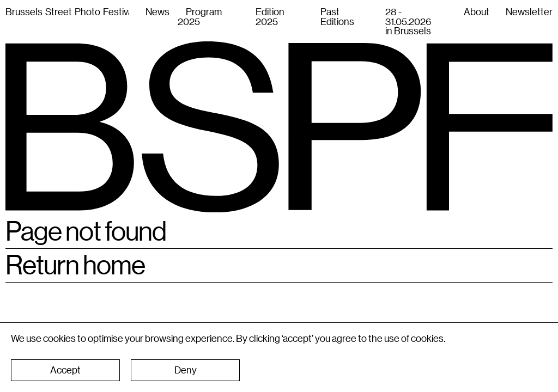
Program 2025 (200, 16)
